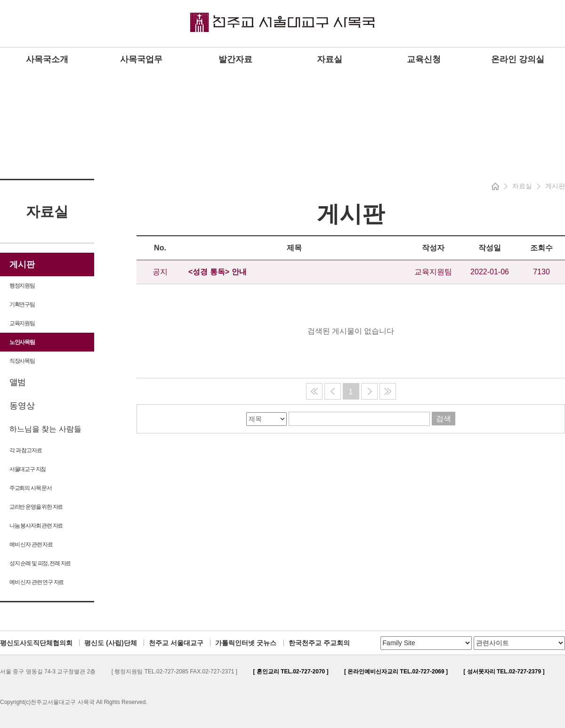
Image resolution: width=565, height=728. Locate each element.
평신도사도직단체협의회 (36, 643)
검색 (444, 419)
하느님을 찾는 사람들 (45, 429)
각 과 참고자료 (25, 450)
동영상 (22, 406)
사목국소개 (47, 59)
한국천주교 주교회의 (319, 643)
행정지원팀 (22, 286)
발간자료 (235, 59)
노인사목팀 (22, 342)
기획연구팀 (22, 304)
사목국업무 (141, 59)
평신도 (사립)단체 (110, 643)
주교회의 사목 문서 (31, 488)
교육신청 (424, 59)
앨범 (17, 382)
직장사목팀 (22, 361)
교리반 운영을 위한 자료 (36, 507)
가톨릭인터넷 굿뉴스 (246, 643)
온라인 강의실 (518, 59)
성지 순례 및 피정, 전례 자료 (40, 563)
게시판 (22, 264)
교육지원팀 (22, 323)
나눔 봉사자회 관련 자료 (36, 526)
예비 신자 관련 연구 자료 (36, 582)
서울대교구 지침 (28, 469)
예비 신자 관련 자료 (31, 544)
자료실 (330, 59)
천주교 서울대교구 (176, 643)
